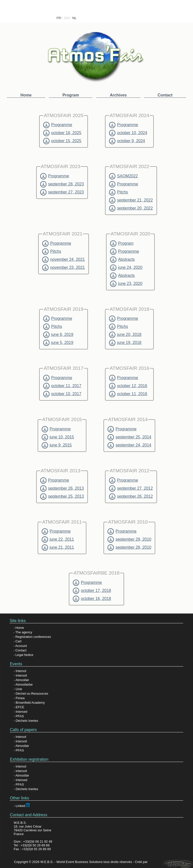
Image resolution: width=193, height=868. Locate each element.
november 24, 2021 (63, 260)
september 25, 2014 (129, 437)
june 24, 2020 (126, 268)
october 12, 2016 (128, 386)
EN (67, 18)
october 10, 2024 (128, 133)
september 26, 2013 (62, 488)
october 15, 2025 (62, 141)
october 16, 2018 (92, 599)
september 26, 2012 (131, 496)
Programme (58, 125)
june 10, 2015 (58, 437)
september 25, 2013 (62, 496)
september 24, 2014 (129, 445)
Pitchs (118, 192)
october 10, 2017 (62, 394)
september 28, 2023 (62, 184)
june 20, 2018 (125, 335)
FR (59, 18)
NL (75, 18)
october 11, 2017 (62, 386)
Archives (118, 95)
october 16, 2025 (62, 133)
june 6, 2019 (58, 335)
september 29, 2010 (129, 539)
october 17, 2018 (92, 591)
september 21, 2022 (131, 200)
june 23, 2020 (126, 284)
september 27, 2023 (62, 192)
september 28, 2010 (129, 547)
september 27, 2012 (131, 488)
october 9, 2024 (127, 141)
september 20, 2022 (131, 208)
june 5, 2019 (58, 343)
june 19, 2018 (125, 343)
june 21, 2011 (58, 547)
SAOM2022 (123, 176)
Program (71, 95)
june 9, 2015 (57, 445)
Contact (165, 95)
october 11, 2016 (128, 394)
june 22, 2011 (58, 539)
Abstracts (122, 260)
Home (26, 95)
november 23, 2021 (63, 268)
